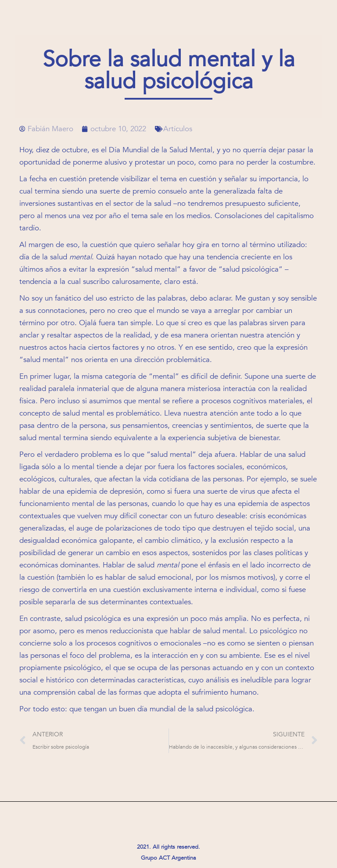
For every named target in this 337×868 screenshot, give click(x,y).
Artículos (178, 129)
